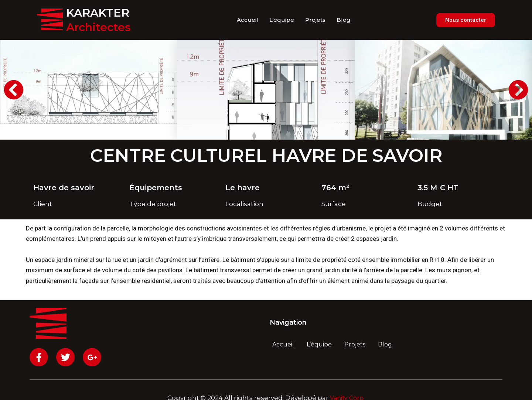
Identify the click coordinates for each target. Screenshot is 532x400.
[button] (14, 90)
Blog (344, 20)
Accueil (248, 20)
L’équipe (282, 20)
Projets (315, 20)
